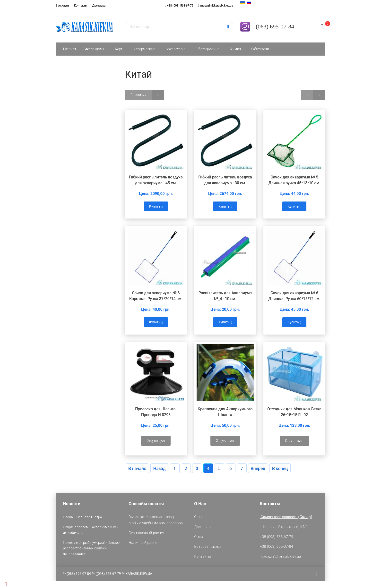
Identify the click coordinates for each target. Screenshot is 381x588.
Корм (119, 49)
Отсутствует (156, 441)
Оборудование (207, 49)
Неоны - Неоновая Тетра (82, 517)
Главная (69, 49)
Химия (235, 49)
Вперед (258, 469)
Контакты (81, 6)
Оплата (200, 537)
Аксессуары (175, 49)
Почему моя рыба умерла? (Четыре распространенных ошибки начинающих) (91, 548)
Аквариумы (94, 49)
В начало (137, 469)
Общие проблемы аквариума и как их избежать (91, 530)
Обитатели (260, 49)
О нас (199, 517)
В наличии (139, 95)
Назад (159, 469)
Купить (156, 206)
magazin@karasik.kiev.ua (217, 6)
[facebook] (316, 574)
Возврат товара (208, 546)
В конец (280, 469)
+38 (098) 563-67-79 (180, 6)
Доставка (99, 6)
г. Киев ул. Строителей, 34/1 (284, 527)
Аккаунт (64, 6)
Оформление (144, 49)
